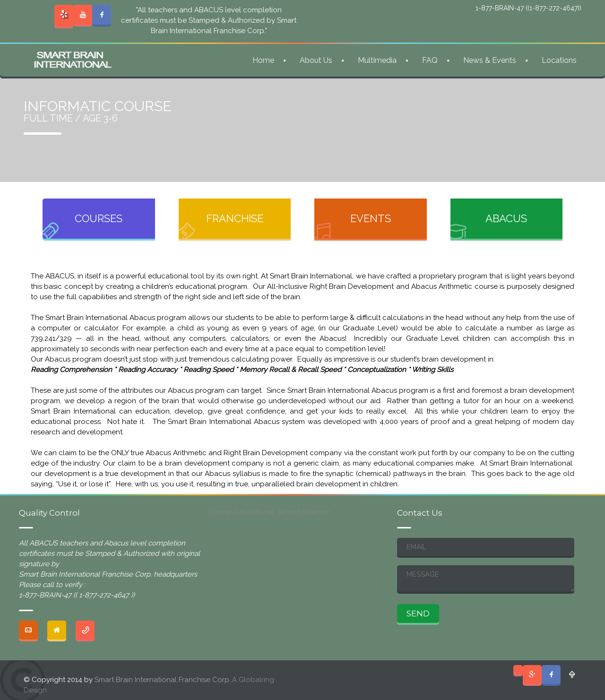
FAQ (430, 60)
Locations (559, 60)
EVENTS (371, 218)
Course (220, 512)
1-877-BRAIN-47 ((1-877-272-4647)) (528, 8)
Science (316, 512)
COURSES (99, 218)
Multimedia (377, 60)
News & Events (490, 60)
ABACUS (506, 218)
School (289, 512)
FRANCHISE (235, 218)
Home (263, 60)
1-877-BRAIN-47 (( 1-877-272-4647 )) (77, 595)
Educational (254, 512)
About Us (316, 60)
